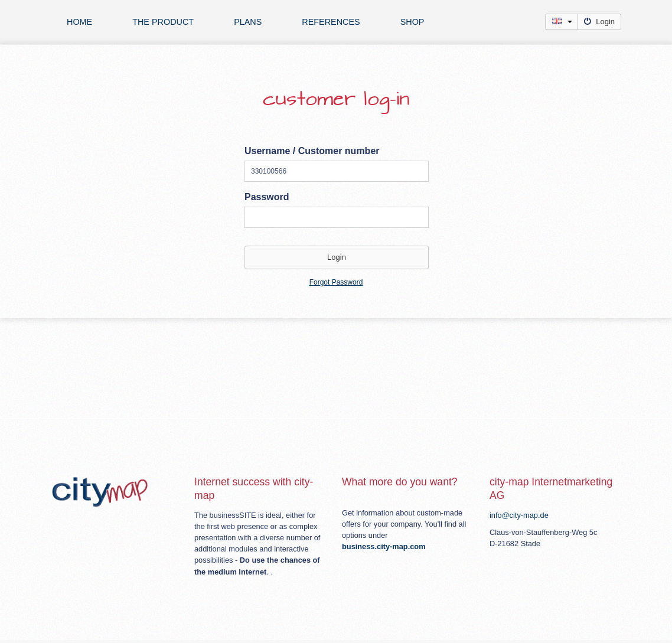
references (331, 22)
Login (599, 22)
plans (248, 22)
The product (163, 22)
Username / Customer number (312, 151)
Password (267, 197)
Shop (412, 22)
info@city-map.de (519, 515)
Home (79, 22)
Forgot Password (336, 282)
